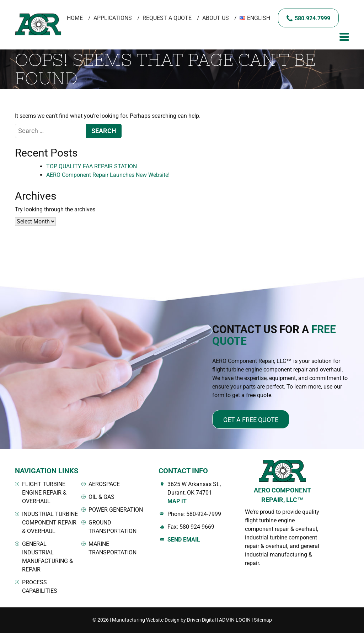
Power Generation (116, 510)
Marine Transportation (113, 548)
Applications (113, 18)
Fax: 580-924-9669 (191, 527)
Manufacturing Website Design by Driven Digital (164, 620)
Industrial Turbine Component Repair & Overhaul (50, 523)
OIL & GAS (101, 497)
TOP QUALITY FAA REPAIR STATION (92, 166)
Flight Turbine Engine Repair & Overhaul (44, 493)
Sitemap (263, 620)
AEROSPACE (104, 484)
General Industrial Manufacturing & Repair (47, 557)
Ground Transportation (113, 527)
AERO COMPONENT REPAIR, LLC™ (282, 495)
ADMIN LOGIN (235, 620)
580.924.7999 (312, 18)
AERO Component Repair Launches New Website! (108, 175)
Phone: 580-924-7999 (194, 514)
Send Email (184, 540)
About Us (216, 18)
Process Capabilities (40, 587)
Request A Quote (167, 18)
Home (75, 18)
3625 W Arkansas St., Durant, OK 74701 (201, 493)
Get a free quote (251, 420)
